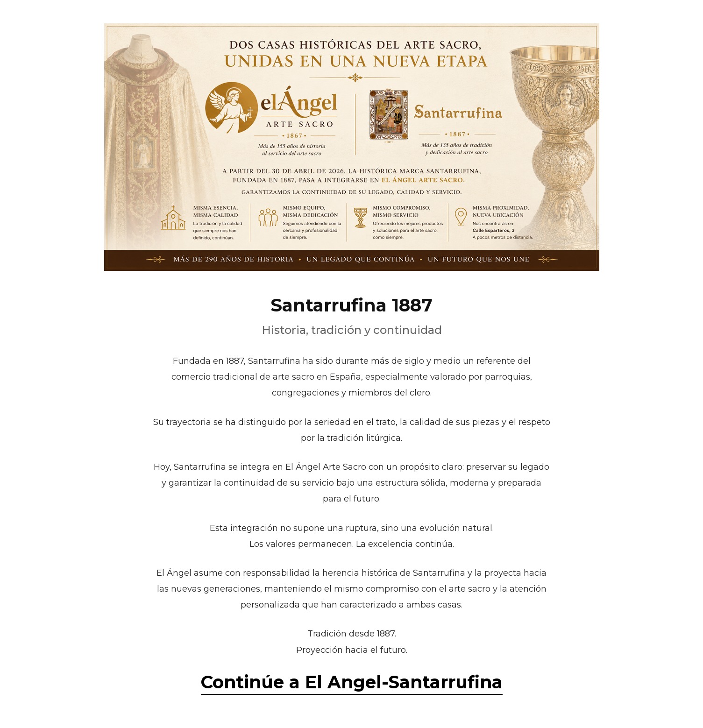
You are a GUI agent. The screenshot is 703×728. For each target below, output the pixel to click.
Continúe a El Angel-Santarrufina (352, 682)
